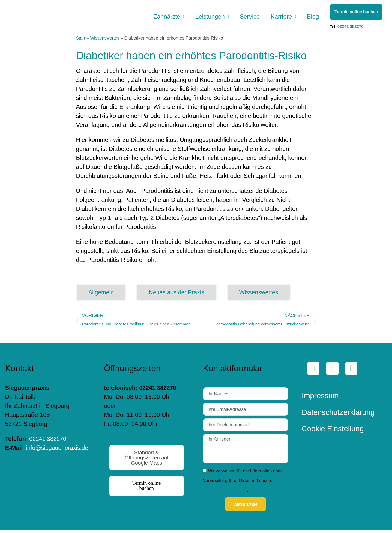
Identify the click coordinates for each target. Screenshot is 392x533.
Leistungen (206, 18)
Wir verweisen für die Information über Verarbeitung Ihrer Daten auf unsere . (242, 483)
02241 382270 (351, 28)
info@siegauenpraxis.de (37, 461)
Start (81, 41)
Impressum (320, 399)
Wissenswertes (106, 41)
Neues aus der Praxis (180, 295)
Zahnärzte (162, 18)
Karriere (280, 18)
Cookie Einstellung (333, 432)
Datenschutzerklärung (224, 493)
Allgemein (102, 295)
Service (247, 18)
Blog (312, 18)
